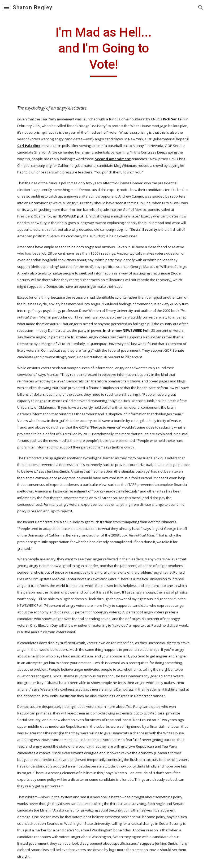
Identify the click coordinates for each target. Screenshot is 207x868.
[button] (6, 7)
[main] (104, 51)
